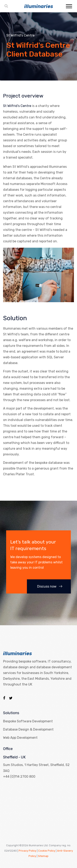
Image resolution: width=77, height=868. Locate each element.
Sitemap (43, 856)
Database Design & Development (28, 729)
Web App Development (20, 738)
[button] (69, 5)
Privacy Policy (28, 851)
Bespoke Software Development (28, 721)
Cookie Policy (47, 851)
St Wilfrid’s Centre (17, 106)
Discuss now (50, 586)
